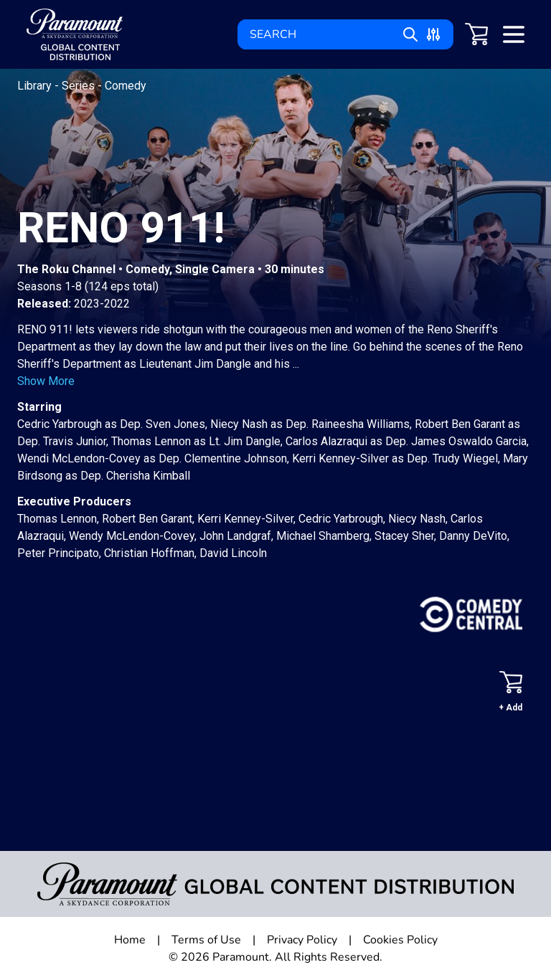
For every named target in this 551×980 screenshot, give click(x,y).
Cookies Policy (400, 940)
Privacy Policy (302, 940)
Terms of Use (206, 940)
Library (36, 86)
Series (80, 86)
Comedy (126, 86)
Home (130, 940)
